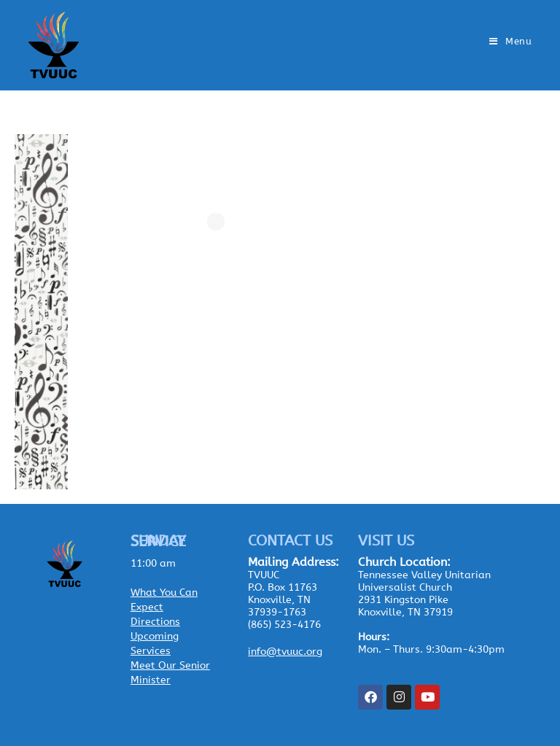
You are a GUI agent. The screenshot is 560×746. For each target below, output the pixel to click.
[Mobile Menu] (511, 41)
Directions (155, 622)
